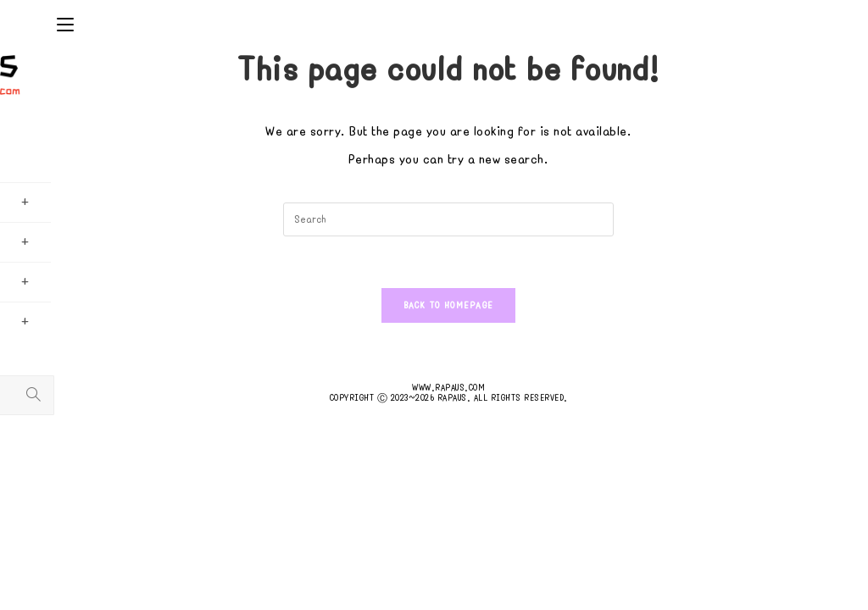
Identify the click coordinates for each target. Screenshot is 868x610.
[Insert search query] (448, 219)
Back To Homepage (449, 305)
